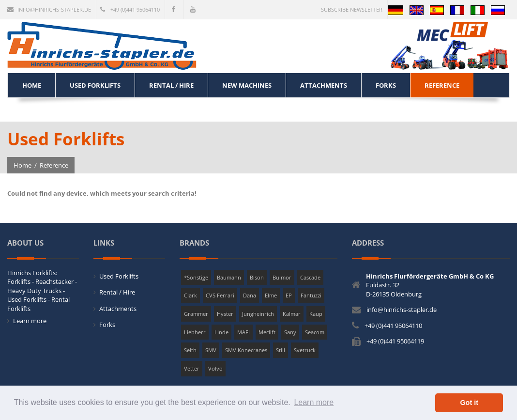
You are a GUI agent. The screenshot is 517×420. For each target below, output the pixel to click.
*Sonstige (196, 277)
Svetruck (305, 350)
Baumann (229, 277)
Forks (107, 325)
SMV (211, 350)
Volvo (215, 368)
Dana (250, 295)
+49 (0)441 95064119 (395, 341)
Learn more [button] (314, 402)
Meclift (267, 332)
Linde (221, 332)
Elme (271, 295)
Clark (190, 295)
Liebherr (195, 332)
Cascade (310, 277)
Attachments (118, 309)
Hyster (225, 314)
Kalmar (292, 314)
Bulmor (282, 277)
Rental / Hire (117, 292)
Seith (190, 350)
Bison (257, 277)
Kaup (316, 314)
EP (289, 295)
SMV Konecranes (246, 350)
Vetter (192, 368)
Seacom (315, 332)
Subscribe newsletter (352, 9)
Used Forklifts (119, 276)
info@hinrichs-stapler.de (49, 9)
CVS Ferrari (220, 295)
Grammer (196, 314)
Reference (54, 165)
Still (281, 350)
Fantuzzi (311, 295)
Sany (290, 332)
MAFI (243, 332)
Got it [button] (469, 403)
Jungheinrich (258, 314)
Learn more (30, 321)
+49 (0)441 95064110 (130, 9)
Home (23, 165)
